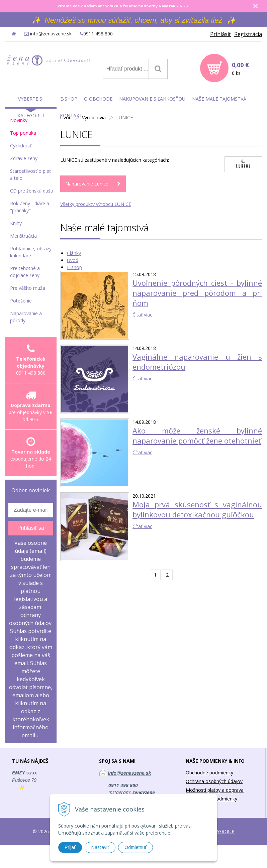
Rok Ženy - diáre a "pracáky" (30, 207)
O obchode (98, 99)
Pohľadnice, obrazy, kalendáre (31, 252)
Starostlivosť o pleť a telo (30, 174)
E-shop (74, 267)
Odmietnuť (136, 847)
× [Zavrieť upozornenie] (256, 6)
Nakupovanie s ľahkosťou (152, 99)
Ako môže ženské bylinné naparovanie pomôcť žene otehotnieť (197, 436)
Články (74, 253)
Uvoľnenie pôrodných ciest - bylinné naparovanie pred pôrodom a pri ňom (197, 293)
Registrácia (248, 34)
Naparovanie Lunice (87, 184)
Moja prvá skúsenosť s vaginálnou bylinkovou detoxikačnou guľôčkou (197, 509)
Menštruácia (23, 236)
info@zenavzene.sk (51, 34)
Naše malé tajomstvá (219, 99)
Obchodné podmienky (209, 773)
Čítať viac (142, 315)
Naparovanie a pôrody (26, 317)
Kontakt (71, 115)
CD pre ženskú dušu (32, 191)
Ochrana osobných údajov (214, 781)
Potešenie (21, 301)
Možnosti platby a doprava (215, 790)
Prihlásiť (220, 34)
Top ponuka (23, 133)
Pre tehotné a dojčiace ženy (25, 272)
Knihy (16, 223)
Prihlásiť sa (31, 528)
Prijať (70, 847)
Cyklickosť (21, 146)
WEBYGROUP (220, 831)
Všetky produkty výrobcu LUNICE (96, 204)
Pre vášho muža (28, 288)
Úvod (73, 260)
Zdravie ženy (24, 158)
